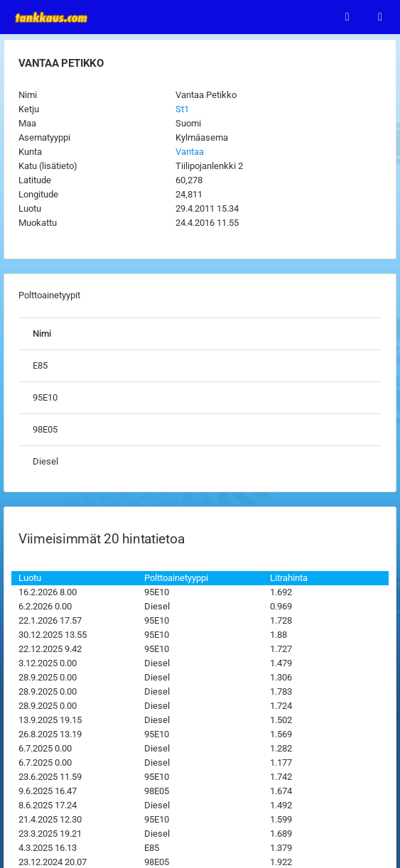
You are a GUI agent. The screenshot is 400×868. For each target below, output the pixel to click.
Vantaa (190, 152)
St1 (182, 109)
